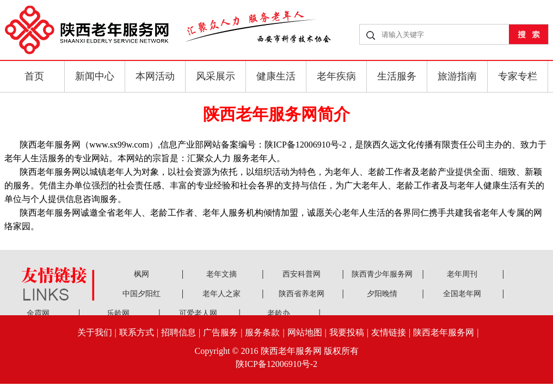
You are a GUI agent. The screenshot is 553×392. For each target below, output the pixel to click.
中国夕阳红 (142, 294)
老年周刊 (462, 274)
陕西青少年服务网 (382, 274)
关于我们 (95, 332)
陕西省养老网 (302, 294)
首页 (34, 76)
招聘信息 (179, 332)
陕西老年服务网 (444, 332)
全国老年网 (462, 294)
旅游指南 (457, 76)
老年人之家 (222, 294)
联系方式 (137, 332)
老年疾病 (336, 76)
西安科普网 (302, 274)
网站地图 (305, 332)
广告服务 (220, 332)
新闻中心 (95, 76)
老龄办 (279, 313)
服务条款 (262, 332)
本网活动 (155, 76)
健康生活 (276, 76)
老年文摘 (222, 274)
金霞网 (38, 313)
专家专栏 (518, 76)
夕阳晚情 (382, 294)
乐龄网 (118, 313)
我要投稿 (347, 332)
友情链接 (389, 332)
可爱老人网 (198, 313)
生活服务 (397, 76)
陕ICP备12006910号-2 (276, 364)
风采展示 (216, 76)
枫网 (142, 274)
